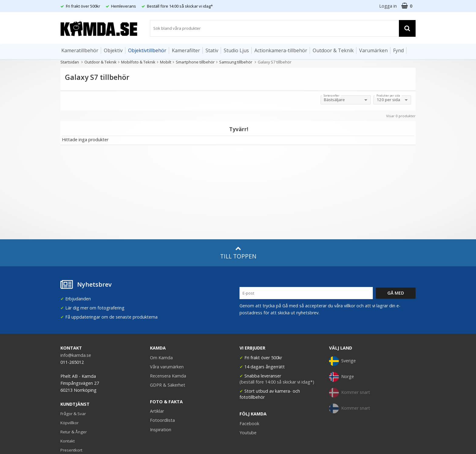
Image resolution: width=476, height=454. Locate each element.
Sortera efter (331, 96)
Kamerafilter (186, 50)
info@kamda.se (76, 355)
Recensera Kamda (168, 376)
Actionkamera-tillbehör (281, 50)
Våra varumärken (167, 367)
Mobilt (166, 62)
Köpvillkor (70, 423)
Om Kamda (161, 358)
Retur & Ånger (74, 432)
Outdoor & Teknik (333, 50)
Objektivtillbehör (147, 50)
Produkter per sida (388, 96)
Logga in (388, 6)
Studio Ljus (236, 50)
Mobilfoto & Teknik (138, 62)
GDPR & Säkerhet (168, 385)
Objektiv (113, 50)
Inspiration (161, 430)
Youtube (248, 433)
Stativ (212, 50)
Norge (342, 377)
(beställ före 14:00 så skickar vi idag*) (277, 382)
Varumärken (373, 50)
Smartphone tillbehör (195, 62)
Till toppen (238, 253)
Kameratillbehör (80, 50)
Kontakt (68, 441)
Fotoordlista (162, 420)
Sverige (342, 361)
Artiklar (157, 411)
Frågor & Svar (73, 414)
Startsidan (70, 62)
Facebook (249, 423)
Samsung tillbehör (236, 62)
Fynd (398, 50)
